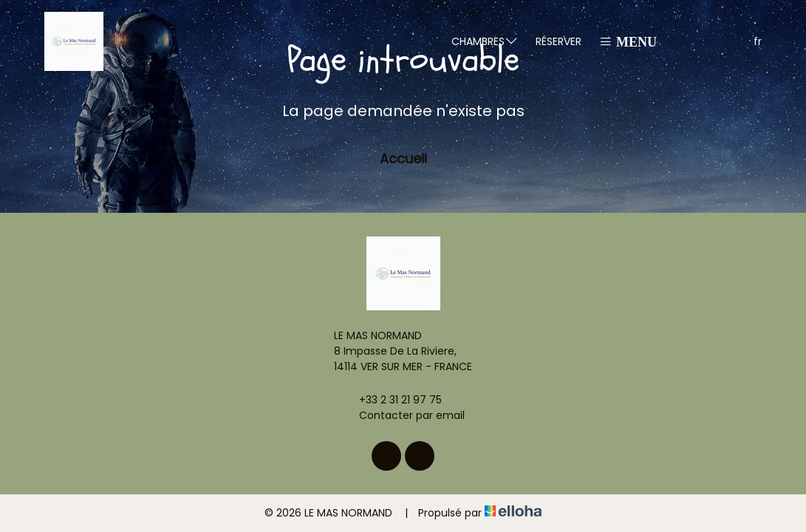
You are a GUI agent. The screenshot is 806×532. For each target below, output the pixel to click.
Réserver (559, 41)
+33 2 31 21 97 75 (392, 400)
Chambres (485, 41)
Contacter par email (403, 415)
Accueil (403, 158)
